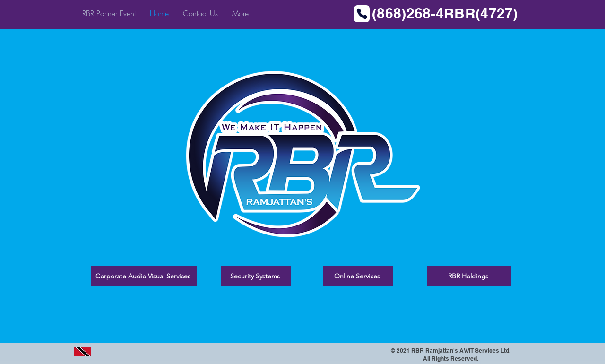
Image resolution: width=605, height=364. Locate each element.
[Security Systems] (256, 276)
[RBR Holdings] (469, 276)
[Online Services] (358, 276)
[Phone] (362, 14)
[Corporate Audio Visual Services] (144, 276)
